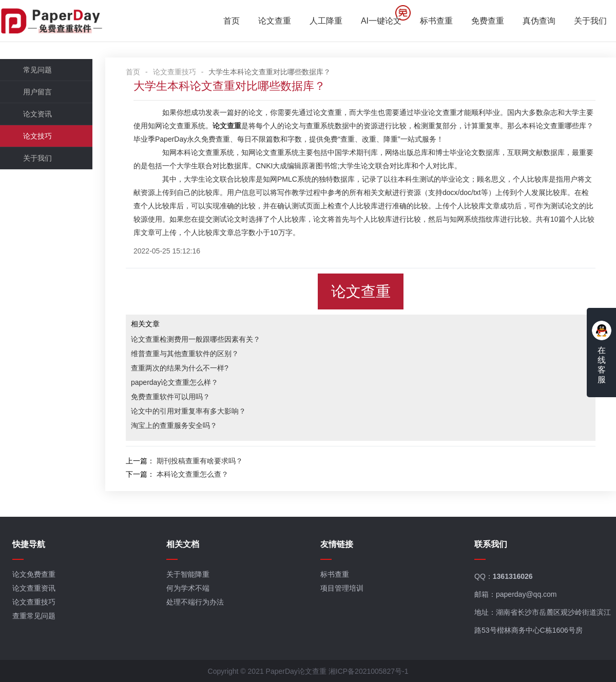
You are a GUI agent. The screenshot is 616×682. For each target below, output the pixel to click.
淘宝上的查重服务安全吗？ (174, 425)
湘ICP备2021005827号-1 (369, 671)
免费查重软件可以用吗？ (170, 397)
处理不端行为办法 (195, 602)
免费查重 (488, 21)
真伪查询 (539, 21)
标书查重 (436, 21)
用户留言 (37, 92)
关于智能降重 (188, 574)
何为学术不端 (188, 588)
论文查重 (275, 21)
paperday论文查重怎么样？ (175, 382)
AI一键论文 (381, 21)
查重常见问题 (34, 616)
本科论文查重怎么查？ (192, 474)
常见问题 (37, 70)
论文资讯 (37, 114)
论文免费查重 (34, 574)
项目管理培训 (342, 588)
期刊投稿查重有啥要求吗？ (200, 461)
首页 (232, 21)
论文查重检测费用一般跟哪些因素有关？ (196, 339)
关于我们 (590, 21)
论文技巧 (37, 136)
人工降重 (326, 21)
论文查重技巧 (175, 72)
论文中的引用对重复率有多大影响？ (188, 411)
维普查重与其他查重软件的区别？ (185, 354)
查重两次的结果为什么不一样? (180, 368)
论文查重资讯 (34, 588)
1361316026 (513, 576)
